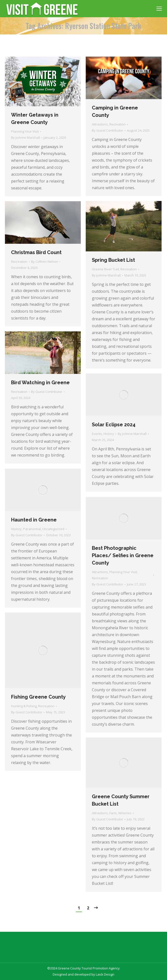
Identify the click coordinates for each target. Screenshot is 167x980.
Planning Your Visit (25, 131)
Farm (113, 813)
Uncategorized (53, 529)
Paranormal (32, 529)
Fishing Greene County (38, 697)
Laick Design (105, 974)
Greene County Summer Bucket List (121, 800)
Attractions (100, 124)
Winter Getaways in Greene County (35, 119)
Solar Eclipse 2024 (114, 425)
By (25, 138)
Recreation (117, 124)
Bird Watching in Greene (40, 383)
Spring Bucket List (113, 260)
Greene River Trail (105, 269)
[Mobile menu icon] (159, 9)
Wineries (125, 813)
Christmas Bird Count (36, 252)
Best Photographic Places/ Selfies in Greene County (123, 555)
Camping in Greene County (115, 111)
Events (97, 434)
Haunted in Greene (34, 520)
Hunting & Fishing (24, 706)
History (109, 434)
